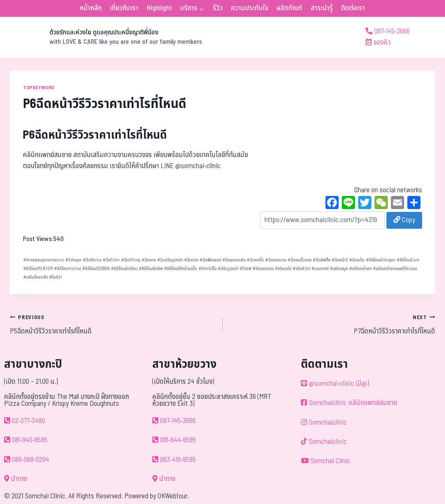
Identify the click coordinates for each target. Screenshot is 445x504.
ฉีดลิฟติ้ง (322, 260)
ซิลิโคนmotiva (68, 269)
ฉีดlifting (131, 260)
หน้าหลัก (91, 8)
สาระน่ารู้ (322, 8)
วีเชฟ (246, 269)
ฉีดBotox (92, 260)
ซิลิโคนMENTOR (38, 269)
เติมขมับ (283, 269)
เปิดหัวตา (302, 269)
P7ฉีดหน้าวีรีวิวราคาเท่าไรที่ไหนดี (333, 324)
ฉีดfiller (111, 260)
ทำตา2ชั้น (208, 269)
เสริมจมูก (339, 269)
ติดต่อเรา (353, 8)
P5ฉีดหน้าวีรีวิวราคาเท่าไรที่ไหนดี (113, 324)
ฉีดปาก (191, 260)
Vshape (73, 260)
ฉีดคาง (149, 260)
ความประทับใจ (250, 8)
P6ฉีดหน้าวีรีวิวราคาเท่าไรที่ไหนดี (95, 135)
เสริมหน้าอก (360, 269)
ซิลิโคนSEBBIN (96, 269)
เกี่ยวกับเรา (124, 8)
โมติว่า (55, 277)
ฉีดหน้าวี (340, 260)
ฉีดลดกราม (276, 260)
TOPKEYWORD (39, 88)
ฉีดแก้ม (357, 260)
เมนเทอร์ (320, 269)
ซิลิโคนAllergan (381, 260)
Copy (404, 220)
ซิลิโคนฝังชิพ (151, 269)
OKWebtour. (173, 496)
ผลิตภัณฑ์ (289, 8)
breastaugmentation (44, 260)
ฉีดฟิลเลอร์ (210, 260)
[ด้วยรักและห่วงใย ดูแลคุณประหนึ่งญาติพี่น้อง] (106, 37)
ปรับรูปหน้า (228, 269)
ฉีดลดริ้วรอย (300, 260)
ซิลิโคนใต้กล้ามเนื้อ (181, 269)
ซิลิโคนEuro (408, 260)
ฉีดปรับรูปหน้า (170, 260)
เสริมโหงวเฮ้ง (36, 277)
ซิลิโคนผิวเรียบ (124, 269)
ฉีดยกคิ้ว (255, 260)
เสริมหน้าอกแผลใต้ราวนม (395, 269)
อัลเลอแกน (263, 269)
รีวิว (218, 8)
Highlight (159, 8)
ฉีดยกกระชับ (234, 260)
